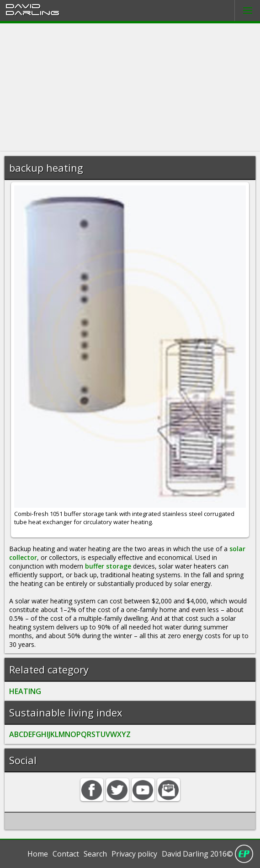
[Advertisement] (130, 87)
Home (38, 854)
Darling (32, 12)
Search (95, 854)
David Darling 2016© (197, 854)
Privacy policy (134, 854)
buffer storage (108, 566)
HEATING (25, 691)
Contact (66, 854)
